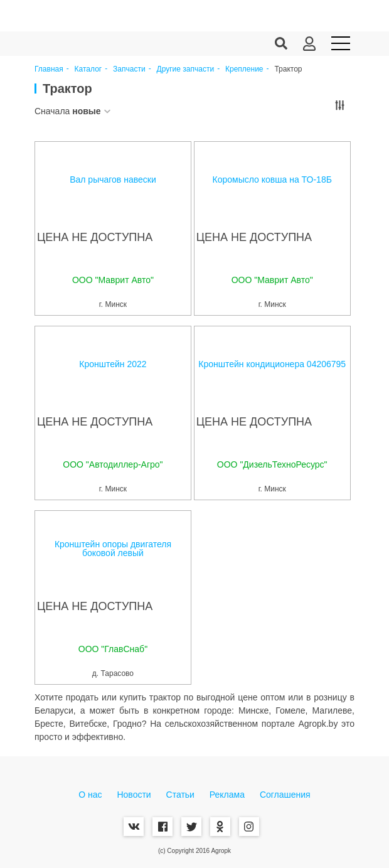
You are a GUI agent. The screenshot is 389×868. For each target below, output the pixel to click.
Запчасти (129, 69)
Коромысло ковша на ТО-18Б (272, 179)
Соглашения (285, 795)
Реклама (227, 795)
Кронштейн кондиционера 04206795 (272, 364)
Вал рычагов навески (113, 179)
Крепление (244, 69)
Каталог (88, 69)
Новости (134, 795)
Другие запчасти (186, 69)
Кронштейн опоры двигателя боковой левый (113, 549)
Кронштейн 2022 (113, 364)
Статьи (180, 795)
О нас (90, 795)
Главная (49, 69)
